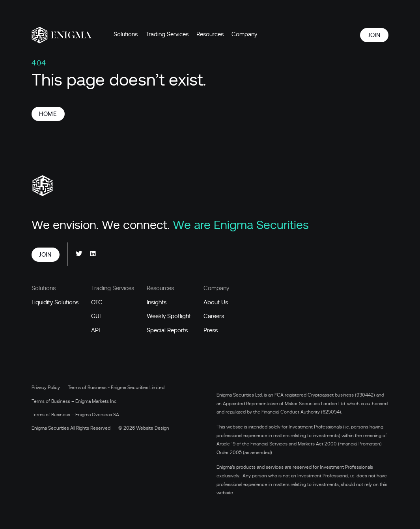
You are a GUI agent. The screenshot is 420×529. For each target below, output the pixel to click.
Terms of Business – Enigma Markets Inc (74, 401)
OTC (97, 302)
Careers (214, 316)
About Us (216, 302)
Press (211, 330)
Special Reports (167, 330)
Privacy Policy (46, 387)
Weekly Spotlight (169, 316)
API (95, 330)
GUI (96, 316)
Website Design (153, 428)
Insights (157, 302)
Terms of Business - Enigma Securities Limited (116, 387)
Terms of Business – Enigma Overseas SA (75, 415)
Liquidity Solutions (55, 302)
